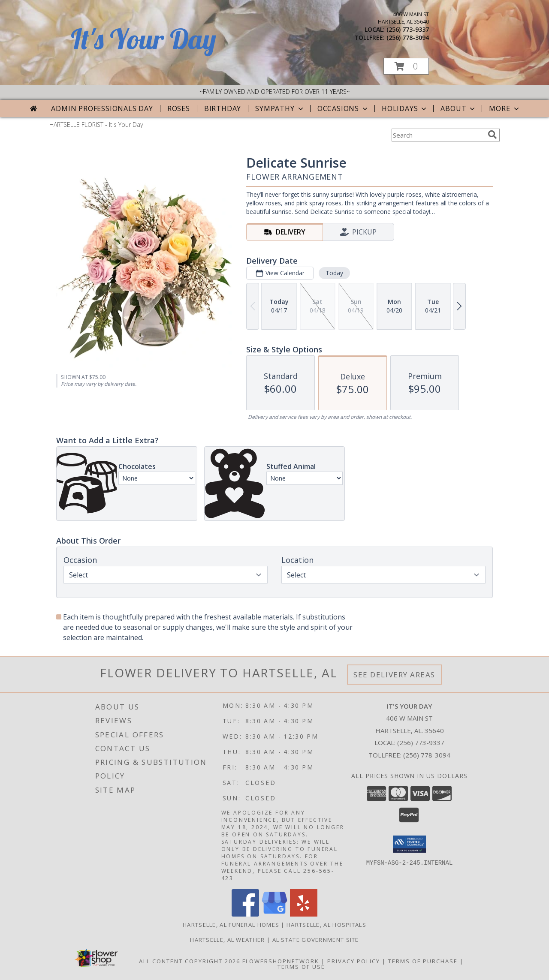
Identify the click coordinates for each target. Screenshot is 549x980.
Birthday (223, 108)
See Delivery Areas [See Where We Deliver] (394, 675)
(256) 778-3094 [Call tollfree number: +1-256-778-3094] (408, 38)
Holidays (405, 108)
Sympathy (280, 108)
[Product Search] (438, 135)
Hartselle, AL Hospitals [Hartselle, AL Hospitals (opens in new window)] (326, 925)
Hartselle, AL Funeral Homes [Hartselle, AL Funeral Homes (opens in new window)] (231, 925)
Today (334, 273)
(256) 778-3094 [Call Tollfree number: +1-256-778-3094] (427, 755)
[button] (406, 66)
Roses (179, 108)
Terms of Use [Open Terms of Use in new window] (301, 967)
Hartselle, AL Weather (227, 940)
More (505, 108)
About (459, 108)
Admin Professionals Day (102, 108)
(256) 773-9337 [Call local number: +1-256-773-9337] (408, 29)
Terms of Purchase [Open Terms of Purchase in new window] (423, 961)
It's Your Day (143, 39)
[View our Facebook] (245, 914)
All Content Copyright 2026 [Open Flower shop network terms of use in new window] (190, 961)
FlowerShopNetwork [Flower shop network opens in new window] (281, 961)
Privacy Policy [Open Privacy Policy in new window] (354, 961)
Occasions (343, 108)
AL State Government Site (316, 940)
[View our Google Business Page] (274, 914)
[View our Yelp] (304, 914)
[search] (492, 135)
